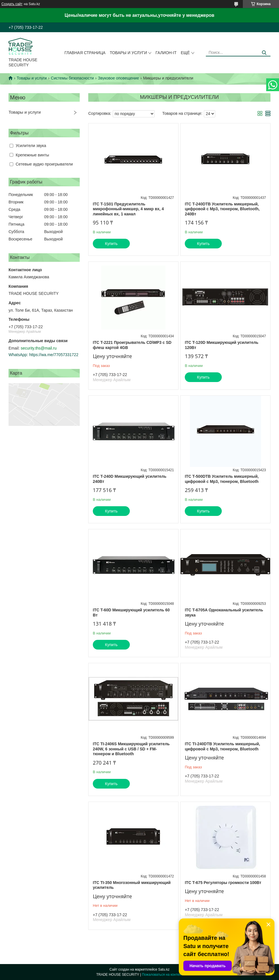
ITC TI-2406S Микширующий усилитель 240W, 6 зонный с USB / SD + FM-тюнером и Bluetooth (131, 749)
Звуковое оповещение (118, 78)
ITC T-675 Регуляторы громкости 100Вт (223, 883)
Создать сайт (12, 4)
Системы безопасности (72, 78)
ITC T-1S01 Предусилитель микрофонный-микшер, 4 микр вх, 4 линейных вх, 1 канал (128, 209)
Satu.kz (164, 969)
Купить (111, 244)
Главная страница (85, 53)
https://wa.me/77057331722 (54, 355)
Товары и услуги (128, 53)
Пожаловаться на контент (162, 975)
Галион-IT (166, 53)
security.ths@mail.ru (39, 348)
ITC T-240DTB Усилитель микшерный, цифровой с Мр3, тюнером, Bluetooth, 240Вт (222, 209)
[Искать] (264, 53)
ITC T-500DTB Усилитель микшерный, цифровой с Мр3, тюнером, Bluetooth (222, 479)
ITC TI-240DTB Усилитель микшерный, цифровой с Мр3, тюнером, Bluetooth (222, 746)
